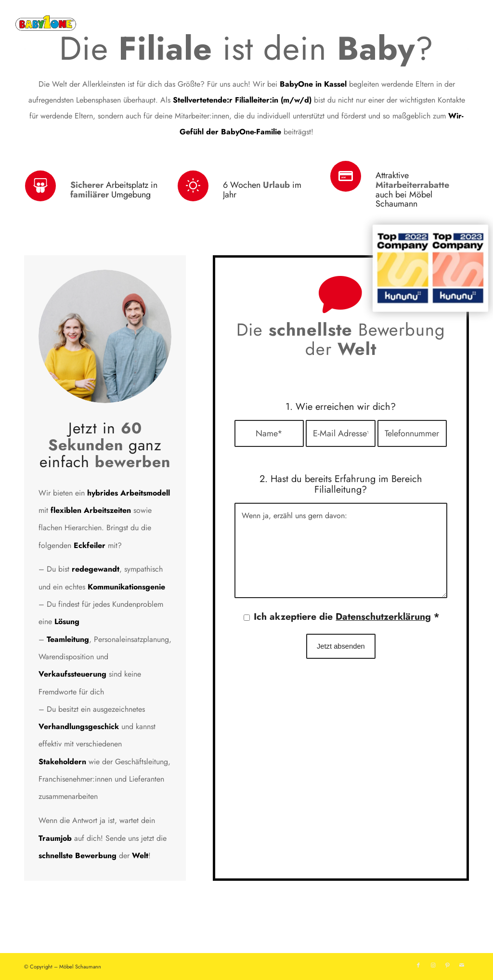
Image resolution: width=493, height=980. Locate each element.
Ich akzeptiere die (347, 616)
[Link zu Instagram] (433, 965)
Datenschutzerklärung (383, 616)
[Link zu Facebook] (418, 965)
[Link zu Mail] (462, 965)
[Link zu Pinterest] (447, 965)
